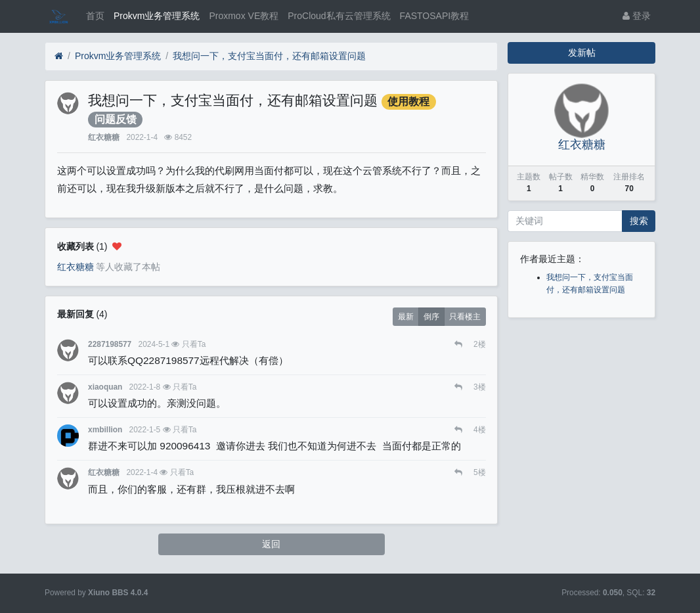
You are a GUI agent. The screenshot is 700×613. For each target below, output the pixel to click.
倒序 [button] (431, 317)
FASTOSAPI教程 (435, 16)
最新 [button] (406, 317)
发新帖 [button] (582, 53)
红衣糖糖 (104, 137)
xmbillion (105, 430)
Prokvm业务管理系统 (157, 16)
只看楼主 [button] (465, 317)
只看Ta (194, 344)
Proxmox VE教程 (244, 16)
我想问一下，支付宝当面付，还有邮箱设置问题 (269, 56)
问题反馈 (116, 119)
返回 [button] (271, 544)
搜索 (639, 221)
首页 (95, 16)
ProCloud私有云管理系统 (339, 16)
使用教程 (408, 102)
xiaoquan (105, 387)
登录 (637, 16)
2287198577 (110, 344)
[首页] (59, 56)
